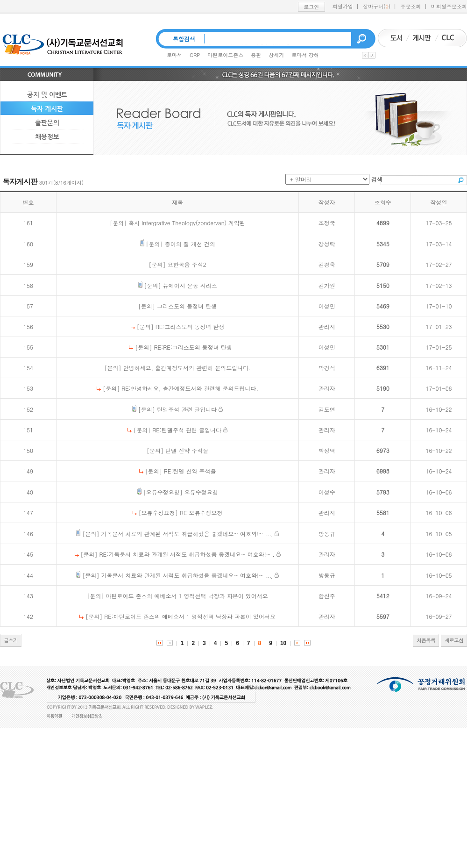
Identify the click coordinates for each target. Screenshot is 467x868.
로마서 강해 (305, 55)
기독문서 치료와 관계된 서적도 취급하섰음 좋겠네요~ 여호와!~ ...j (187, 534)
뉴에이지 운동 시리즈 (190, 285)
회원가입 (343, 6)
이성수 (327, 492)
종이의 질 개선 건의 (190, 244)
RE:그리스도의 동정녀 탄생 (190, 326)
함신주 (327, 596)
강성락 (327, 244)
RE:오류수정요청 (201, 513)
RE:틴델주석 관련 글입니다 (187, 430)
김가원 (327, 285)
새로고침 (454, 640)
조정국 (327, 223)
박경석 (327, 368)
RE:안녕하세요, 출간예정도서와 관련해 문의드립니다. (190, 388)
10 (283, 643)
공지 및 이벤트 (47, 94)
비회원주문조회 (449, 6)
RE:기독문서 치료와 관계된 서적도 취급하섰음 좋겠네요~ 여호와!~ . (187, 554)
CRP (195, 55)
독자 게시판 (47, 108)
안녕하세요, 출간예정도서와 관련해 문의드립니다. (187, 368)
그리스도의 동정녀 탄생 (187, 306)
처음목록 (426, 640)
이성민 (327, 306)
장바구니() (377, 6)
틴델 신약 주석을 (187, 450)
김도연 (327, 409)
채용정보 (47, 136)
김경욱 (327, 264)
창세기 (276, 55)
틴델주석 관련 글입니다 (187, 409)
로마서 (174, 55)
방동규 (327, 534)
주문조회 (411, 6)
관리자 (327, 326)
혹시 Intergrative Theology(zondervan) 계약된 (187, 223)
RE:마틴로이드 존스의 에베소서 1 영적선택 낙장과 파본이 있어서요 (190, 616)
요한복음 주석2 (187, 264)
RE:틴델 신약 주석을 (190, 471)
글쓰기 (11, 640)
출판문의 (47, 122)
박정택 (327, 450)
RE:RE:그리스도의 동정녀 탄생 (193, 347)
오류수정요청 (201, 492)
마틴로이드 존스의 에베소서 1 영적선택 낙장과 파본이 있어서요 (187, 596)
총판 (256, 55)
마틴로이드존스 (225, 55)
